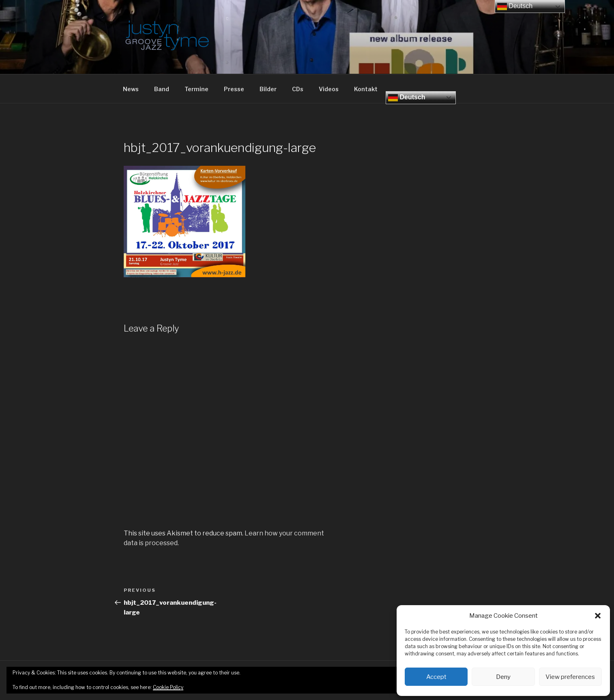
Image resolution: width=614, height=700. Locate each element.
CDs (298, 89)
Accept (436, 677)
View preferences (570, 677)
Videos (329, 89)
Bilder (268, 89)
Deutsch (407, 98)
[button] (598, 616)
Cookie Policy (168, 687)
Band (162, 89)
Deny (503, 677)
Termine (196, 89)
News (131, 89)
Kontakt (366, 89)
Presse (234, 89)
